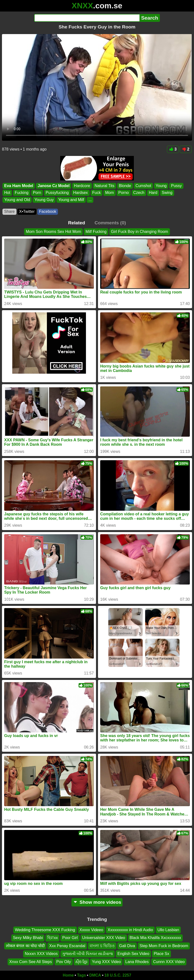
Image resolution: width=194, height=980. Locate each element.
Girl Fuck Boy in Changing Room (140, 232)
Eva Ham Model (19, 186)
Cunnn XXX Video (169, 961)
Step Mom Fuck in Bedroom (164, 946)
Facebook (48, 211)
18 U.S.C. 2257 (118, 975)
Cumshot (143, 186)
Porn (37, 193)
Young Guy (44, 200)
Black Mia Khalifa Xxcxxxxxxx (155, 938)
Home (68, 975)
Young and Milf (71, 200)
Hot (7, 193)
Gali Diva (127, 946)
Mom (110, 193)
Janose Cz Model (54, 186)
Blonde (125, 186)
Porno (124, 193)
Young (161, 186)
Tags (82, 975)
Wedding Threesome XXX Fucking (45, 930)
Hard (153, 193)
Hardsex (81, 193)
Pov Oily (64, 961)
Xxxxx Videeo (91, 930)
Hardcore (82, 186)
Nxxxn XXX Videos (41, 954)
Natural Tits (104, 186)
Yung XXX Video (106, 961)
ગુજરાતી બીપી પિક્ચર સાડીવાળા (88, 954)
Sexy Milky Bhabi (28, 938)
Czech (139, 193)
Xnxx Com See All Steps (31, 961)
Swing (167, 193)
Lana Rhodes (137, 961)
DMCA (95, 975)
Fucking (22, 193)
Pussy (176, 186)
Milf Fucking (96, 232)
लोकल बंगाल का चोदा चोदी (25, 946)
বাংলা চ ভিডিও (102, 946)
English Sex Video (133, 954)
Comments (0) (110, 223)
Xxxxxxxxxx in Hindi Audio (130, 930)
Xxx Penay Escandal (67, 946)
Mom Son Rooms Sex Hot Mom (53, 232)
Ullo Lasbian (168, 930)
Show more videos (97, 902)
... (90, 200)
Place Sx (161, 954)
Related (76, 223)
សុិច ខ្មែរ (81, 961)
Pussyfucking (57, 193)
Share (9, 211)
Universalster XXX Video (104, 938)
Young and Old (17, 200)
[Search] (87, 18)
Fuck (97, 193)
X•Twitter (27, 211)
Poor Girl (70, 938)
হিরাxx (52, 938)
